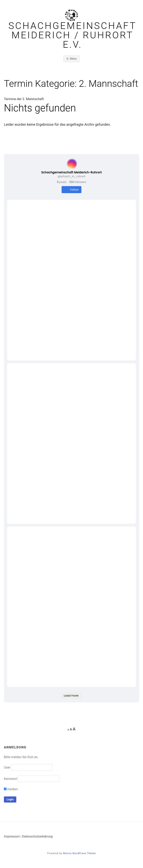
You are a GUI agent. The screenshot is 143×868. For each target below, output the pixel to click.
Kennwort (11, 779)
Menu (73, 59)
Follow (71, 190)
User (7, 767)
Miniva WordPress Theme (79, 853)
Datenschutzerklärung (37, 836)
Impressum (12, 836)
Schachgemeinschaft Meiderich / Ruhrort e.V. (72, 35)
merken (11, 789)
